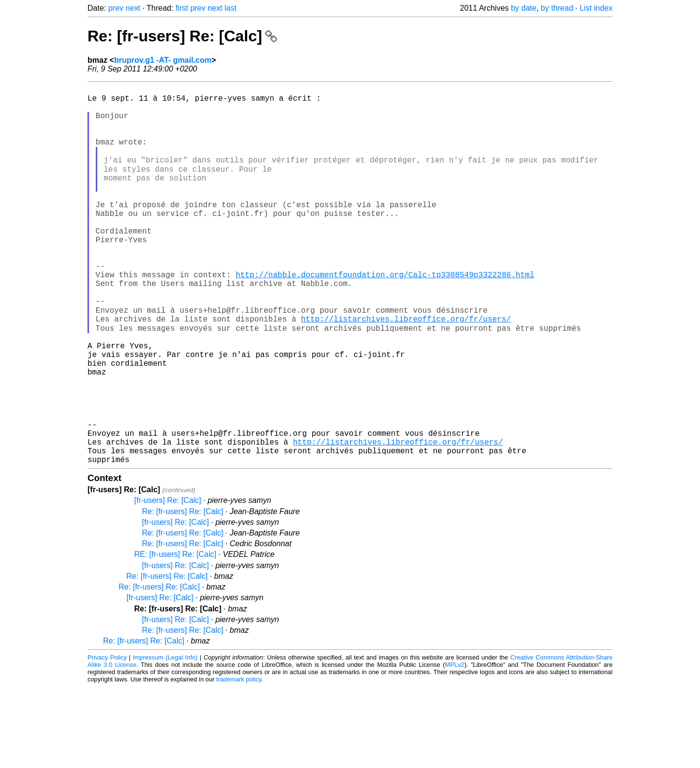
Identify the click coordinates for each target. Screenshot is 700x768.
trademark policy (239, 760)
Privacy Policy (107, 739)
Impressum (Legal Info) (165, 739)
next (133, 8)
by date (524, 8)
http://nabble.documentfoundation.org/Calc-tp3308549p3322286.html (385, 316)
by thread (557, 8)
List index (596, 8)
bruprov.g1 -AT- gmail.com (163, 60)
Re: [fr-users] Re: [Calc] (182, 36)
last (231, 8)
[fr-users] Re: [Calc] (168, 581)
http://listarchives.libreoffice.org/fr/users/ (406, 369)
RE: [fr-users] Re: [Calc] (175, 635)
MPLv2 (455, 746)
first (182, 8)
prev (116, 8)
